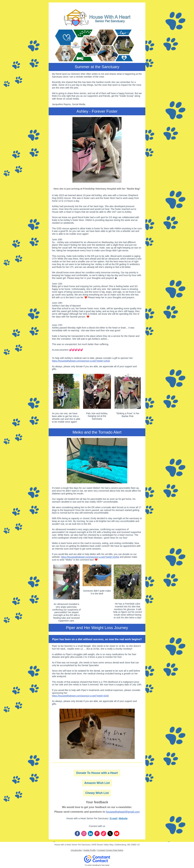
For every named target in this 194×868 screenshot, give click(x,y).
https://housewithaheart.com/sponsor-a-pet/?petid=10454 (90, 557)
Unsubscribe (76, 850)
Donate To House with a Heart (97, 773)
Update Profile (89, 850)
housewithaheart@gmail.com (123, 812)
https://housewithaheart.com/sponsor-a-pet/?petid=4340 (80, 696)
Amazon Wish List (97, 783)
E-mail (114, 818)
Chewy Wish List (97, 793)
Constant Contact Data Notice (110, 850)
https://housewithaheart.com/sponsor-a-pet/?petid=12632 (81, 361)
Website (123, 818)
